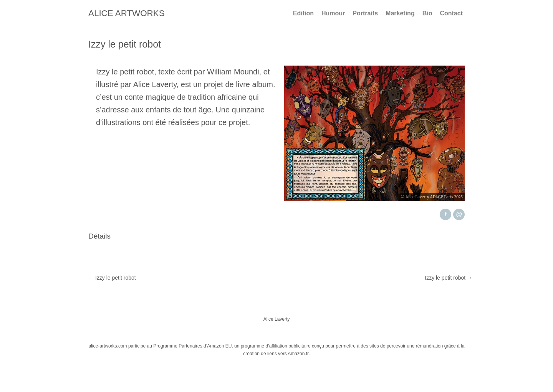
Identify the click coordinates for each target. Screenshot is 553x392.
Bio (427, 13)
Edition (303, 13)
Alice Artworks (127, 13)
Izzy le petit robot (112, 278)
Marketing (400, 13)
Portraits (365, 13)
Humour (333, 13)
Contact (451, 13)
